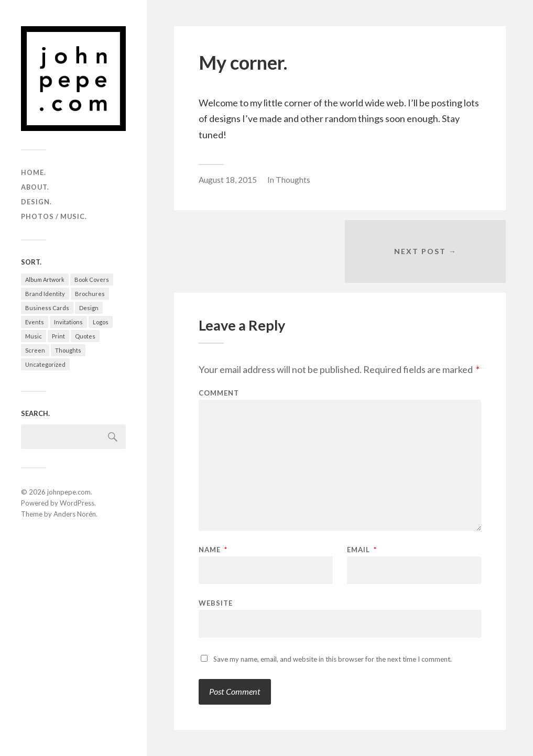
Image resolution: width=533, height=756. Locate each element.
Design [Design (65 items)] (89, 308)
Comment (219, 393)
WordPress (77, 503)
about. (35, 187)
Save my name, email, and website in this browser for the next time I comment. (333, 659)
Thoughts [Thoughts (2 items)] (68, 350)
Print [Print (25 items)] (58, 336)
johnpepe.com (69, 492)
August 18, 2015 (228, 180)
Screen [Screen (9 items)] (35, 350)
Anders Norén (75, 514)
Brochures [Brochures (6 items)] (90, 294)
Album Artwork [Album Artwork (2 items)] (45, 280)
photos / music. (54, 216)
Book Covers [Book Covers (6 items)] (92, 280)
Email (362, 550)
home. (34, 172)
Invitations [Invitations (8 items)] (68, 322)
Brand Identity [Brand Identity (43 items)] (45, 294)
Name (213, 550)
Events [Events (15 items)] (35, 322)
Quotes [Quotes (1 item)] (85, 336)
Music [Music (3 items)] (34, 336)
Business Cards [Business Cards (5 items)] (47, 308)
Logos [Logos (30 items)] (101, 322)
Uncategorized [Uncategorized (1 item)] (45, 364)
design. (36, 202)
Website (216, 603)
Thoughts (293, 180)
